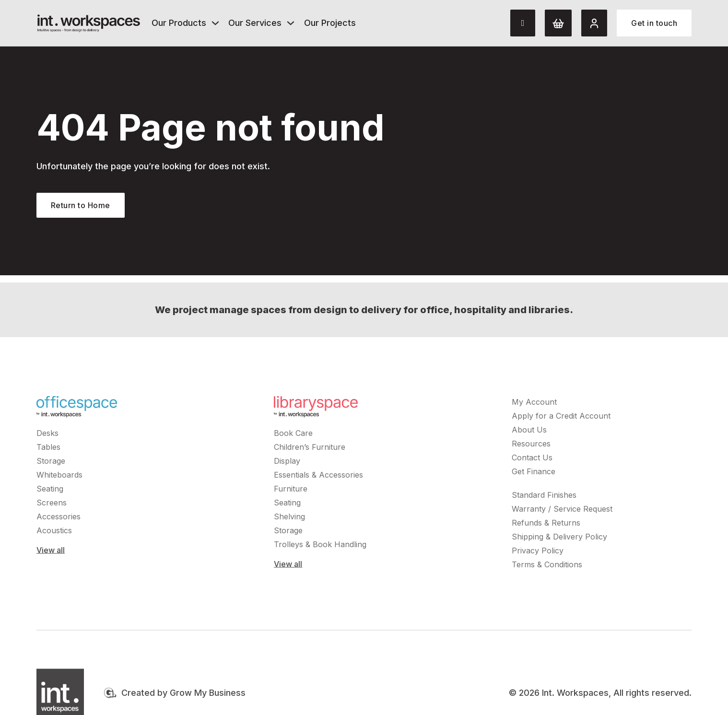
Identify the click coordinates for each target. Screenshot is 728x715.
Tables (48, 449)
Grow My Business (208, 695)
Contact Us (532, 459)
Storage (51, 463)
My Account (534, 404)
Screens (52, 504)
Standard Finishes (544, 497)
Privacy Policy (538, 552)
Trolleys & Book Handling (320, 546)
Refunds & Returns (546, 525)
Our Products (179, 23)
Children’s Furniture (310, 449)
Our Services (255, 23)
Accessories (59, 518)
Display (287, 463)
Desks (47, 435)
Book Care (293, 435)
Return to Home (81, 205)
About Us (529, 432)
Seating (50, 491)
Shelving (289, 518)
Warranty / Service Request (562, 511)
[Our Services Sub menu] (291, 23)
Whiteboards (59, 477)
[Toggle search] (523, 23)
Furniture (291, 491)
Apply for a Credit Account (561, 418)
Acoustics (54, 532)
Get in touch (654, 23)
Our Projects (330, 23)
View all (51, 552)
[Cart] (558, 23)
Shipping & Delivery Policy (559, 539)
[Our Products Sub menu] (215, 23)
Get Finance (534, 473)
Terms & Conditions (547, 566)
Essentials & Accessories (318, 477)
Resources (531, 445)
